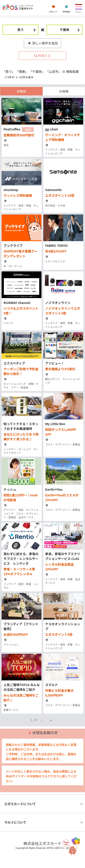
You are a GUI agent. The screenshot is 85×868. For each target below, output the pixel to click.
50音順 (64, 91)
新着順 (21, 91)
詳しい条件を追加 (42, 43)
